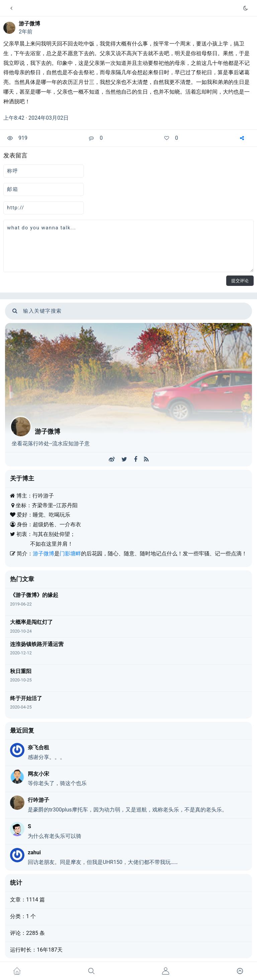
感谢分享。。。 (47, 757)
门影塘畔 (70, 554)
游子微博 (29, 24)
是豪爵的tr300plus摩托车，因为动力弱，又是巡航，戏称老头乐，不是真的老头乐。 (127, 810)
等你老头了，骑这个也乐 (57, 783)
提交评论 (240, 281)
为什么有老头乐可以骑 (55, 836)
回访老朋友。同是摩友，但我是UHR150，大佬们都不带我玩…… (103, 862)
